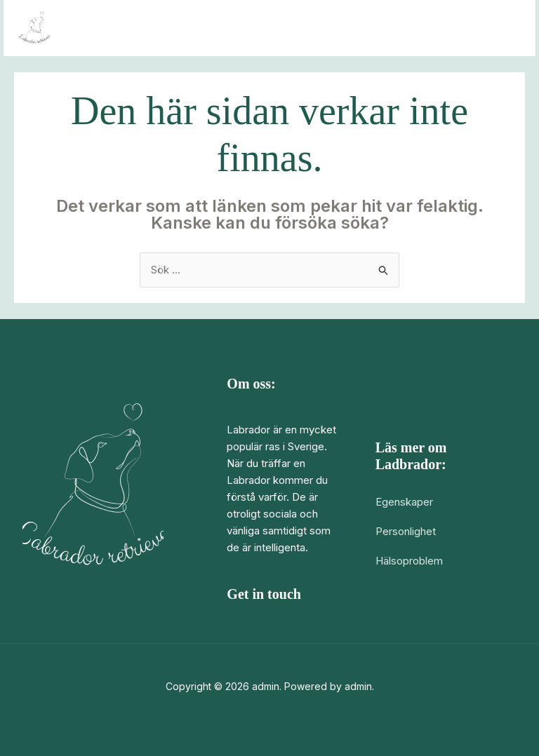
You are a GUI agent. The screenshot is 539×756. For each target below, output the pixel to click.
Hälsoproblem (409, 561)
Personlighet (406, 531)
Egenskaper (404, 502)
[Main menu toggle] (507, 28)
